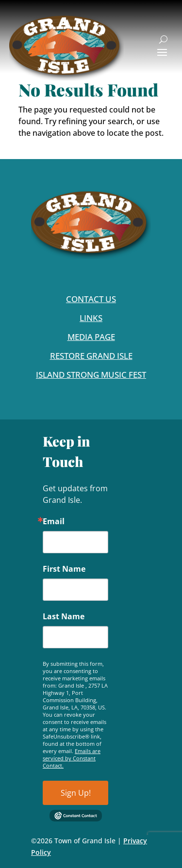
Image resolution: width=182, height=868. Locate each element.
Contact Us (91, 299)
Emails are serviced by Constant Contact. (72, 758)
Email (54, 521)
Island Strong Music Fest (91, 375)
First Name (64, 569)
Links (91, 318)
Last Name (64, 616)
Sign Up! (76, 793)
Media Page (91, 337)
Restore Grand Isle (91, 356)
